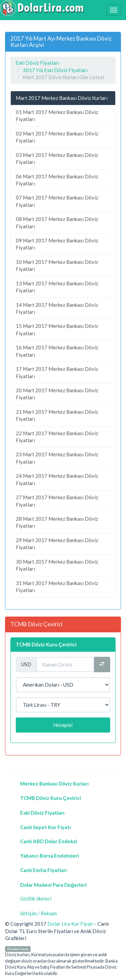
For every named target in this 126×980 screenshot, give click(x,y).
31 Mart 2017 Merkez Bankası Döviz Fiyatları (57, 587)
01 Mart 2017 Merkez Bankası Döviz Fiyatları (57, 116)
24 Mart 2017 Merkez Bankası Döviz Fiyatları (57, 479)
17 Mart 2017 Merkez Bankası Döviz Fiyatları (57, 372)
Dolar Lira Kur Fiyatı (70, 924)
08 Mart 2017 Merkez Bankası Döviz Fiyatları (57, 222)
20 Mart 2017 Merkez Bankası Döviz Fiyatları (57, 394)
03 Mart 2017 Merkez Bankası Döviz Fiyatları (57, 158)
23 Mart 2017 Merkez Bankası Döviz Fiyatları (57, 458)
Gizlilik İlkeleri (36, 899)
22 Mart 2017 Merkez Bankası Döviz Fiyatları (57, 437)
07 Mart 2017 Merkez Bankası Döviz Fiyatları (57, 201)
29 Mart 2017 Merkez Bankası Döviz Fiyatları (57, 544)
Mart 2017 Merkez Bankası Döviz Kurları (62, 98)
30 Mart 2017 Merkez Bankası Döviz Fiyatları (57, 565)
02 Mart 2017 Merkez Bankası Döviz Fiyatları (57, 137)
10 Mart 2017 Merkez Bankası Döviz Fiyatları (57, 265)
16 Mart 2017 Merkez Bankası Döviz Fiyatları (57, 351)
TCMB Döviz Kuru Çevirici (46, 644)
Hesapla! (63, 725)
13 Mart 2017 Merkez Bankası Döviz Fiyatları (57, 287)
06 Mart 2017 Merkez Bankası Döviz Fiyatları (57, 180)
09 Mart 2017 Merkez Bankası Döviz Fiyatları (57, 244)
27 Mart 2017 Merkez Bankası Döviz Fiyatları (57, 501)
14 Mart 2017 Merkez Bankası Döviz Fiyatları (57, 308)
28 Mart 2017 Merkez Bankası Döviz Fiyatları (57, 522)
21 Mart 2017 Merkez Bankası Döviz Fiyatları (57, 415)
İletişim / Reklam (38, 913)
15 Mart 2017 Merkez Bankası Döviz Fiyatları (57, 329)
